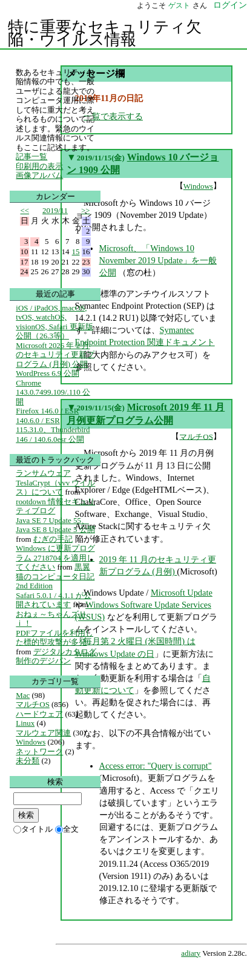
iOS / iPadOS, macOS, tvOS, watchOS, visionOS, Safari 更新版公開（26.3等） (54, 322)
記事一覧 (31, 156)
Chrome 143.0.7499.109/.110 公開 (53, 392)
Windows (198, 186)
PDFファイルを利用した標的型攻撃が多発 (54, 638)
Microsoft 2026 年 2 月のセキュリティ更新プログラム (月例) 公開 (55, 355)
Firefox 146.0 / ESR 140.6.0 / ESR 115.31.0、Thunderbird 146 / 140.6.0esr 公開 (53, 425)
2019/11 (55, 210)
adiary (191, 953)
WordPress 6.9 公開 (47, 373)
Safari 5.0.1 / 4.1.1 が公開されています (54, 600)
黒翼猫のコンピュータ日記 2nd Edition (55, 576)
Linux (25, 723)
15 (76, 252)
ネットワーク (39, 751)
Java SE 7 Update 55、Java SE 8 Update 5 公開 (55, 525)
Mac (23, 695)
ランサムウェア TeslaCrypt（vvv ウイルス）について (55, 482)
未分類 (28, 761)
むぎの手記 (53, 539)
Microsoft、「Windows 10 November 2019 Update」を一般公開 (158, 260)
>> (86, 210)
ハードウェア (39, 714)
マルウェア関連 (43, 733)
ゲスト (179, 5)
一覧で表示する (113, 116)
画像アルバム (39, 175)
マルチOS (196, 436)
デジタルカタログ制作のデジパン (56, 656)
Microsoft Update (182, 593)
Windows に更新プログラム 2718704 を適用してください (55, 557)
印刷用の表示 (39, 166)
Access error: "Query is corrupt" (156, 766)
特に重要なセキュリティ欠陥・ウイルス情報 (105, 33)
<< (25, 210)
